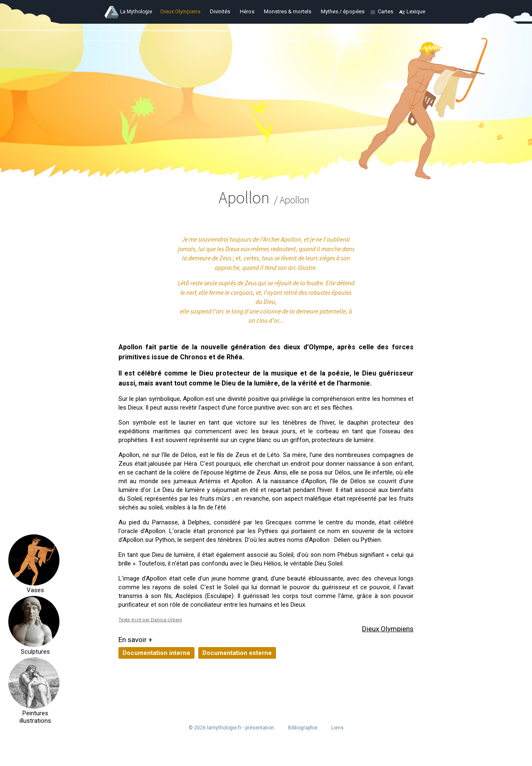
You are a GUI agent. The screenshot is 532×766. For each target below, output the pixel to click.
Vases (34, 590)
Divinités (220, 11)
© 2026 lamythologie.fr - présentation (232, 728)
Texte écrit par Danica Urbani (150, 620)
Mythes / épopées (343, 11)
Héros (247, 11)
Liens (337, 728)
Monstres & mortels (288, 11)
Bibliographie (303, 728)
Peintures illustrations (34, 717)
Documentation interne (156, 653)
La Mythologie (136, 12)
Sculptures (34, 652)
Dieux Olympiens (180, 11)
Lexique (416, 11)
